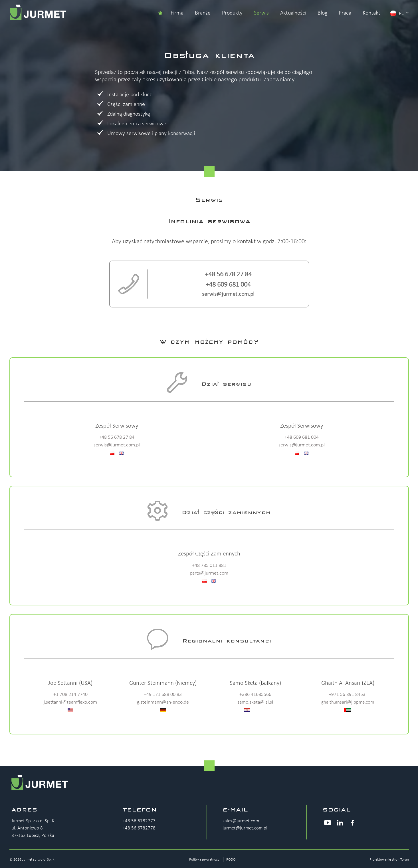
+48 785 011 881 (209, 566)
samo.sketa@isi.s (255, 702)
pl (400, 13)
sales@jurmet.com (241, 821)
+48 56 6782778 (139, 828)
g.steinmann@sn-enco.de (163, 702)
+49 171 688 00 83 (163, 695)
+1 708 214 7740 (70, 695)
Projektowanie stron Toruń (389, 860)
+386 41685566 (255, 695)
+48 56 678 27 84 (228, 275)
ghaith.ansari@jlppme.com (348, 702)
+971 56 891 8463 (347, 695)
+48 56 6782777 (139, 821)
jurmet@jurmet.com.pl (245, 828)
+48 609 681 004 (228, 285)
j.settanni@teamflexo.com (70, 702)
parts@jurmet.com (209, 573)
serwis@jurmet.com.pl (228, 294)
